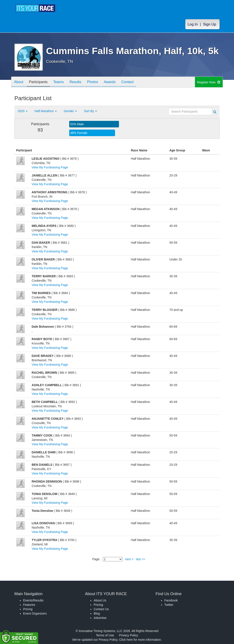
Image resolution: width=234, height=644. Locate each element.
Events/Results (33, 600)
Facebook (171, 600)
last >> (141, 559)
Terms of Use (105, 635)
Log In (193, 24)
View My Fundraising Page (50, 167)
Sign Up (210, 24)
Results (81, 82)
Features (29, 605)
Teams (63, 82)
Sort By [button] (90, 111)
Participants (41, 82)
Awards (119, 82)
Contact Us (101, 609)
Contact (138, 82)
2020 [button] (23, 111)
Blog (97, 613)
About (19, 82)
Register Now (209, 82)
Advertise (100, 618)
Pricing (28, 609)
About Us (100, 600)
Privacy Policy (128, 635)
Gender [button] (70, 111)
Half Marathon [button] (46, 111)
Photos (100, 82)
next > (129, 559)
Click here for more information (140, 640)
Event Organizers (35, 613)
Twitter (169, 605)
